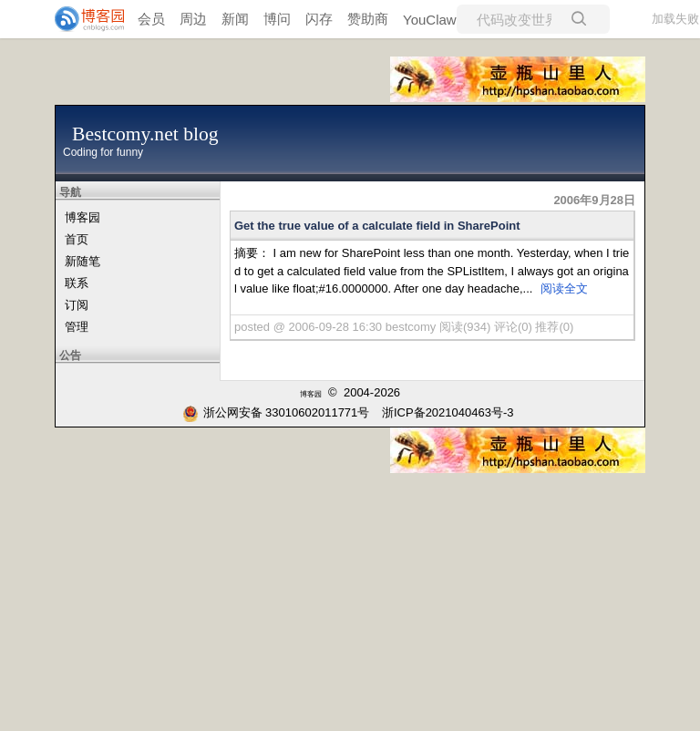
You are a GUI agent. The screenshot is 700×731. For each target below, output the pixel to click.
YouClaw (430, 20)
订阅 (77, 305)
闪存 (319, 19)
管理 (77, 327)
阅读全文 (564, 288)
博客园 (82, 217)
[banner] (82, 19)
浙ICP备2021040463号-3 (448, 412)
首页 (77, 239)
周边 (193, 19)
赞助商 (368, 19)
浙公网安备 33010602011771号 (276, 412)
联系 (77, 283)
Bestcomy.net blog (145, 134)
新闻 (235, 19)
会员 (151, 19)
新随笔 (82, 261)
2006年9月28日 (594, 200)
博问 (277, 19)
